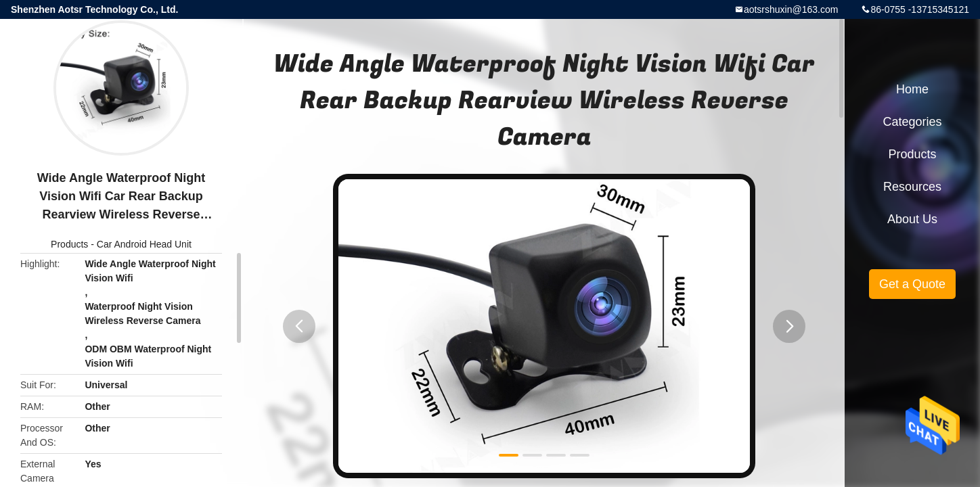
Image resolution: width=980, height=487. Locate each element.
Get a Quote (912, 284)
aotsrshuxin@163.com (791, 9)
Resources (912, 187)
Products (69, 244)
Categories (912, 122)
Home (912, 89)
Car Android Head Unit (144, 244)
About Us (912, 219)
